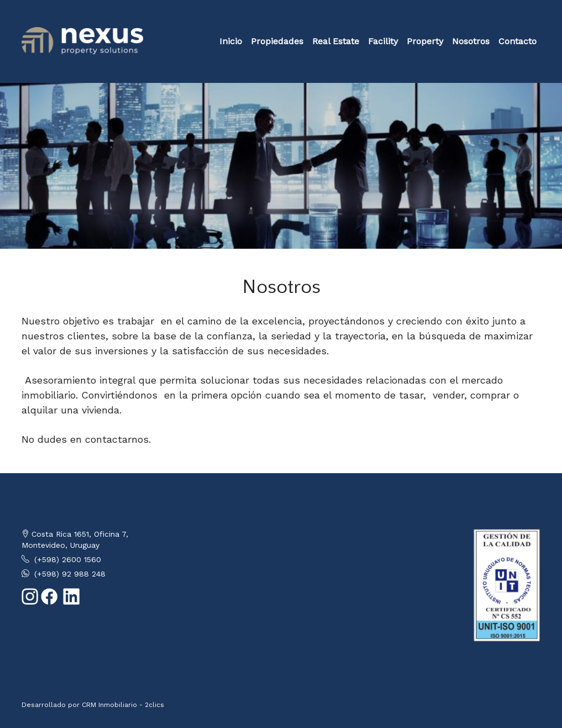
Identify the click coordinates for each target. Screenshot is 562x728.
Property (425, 41)
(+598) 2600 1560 (68, 559)
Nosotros (471, 41)
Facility (383, 41)
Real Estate (336, 41)
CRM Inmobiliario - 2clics (123, 705)
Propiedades (277, 41)
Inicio (231, 41)
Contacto (518, 41)
